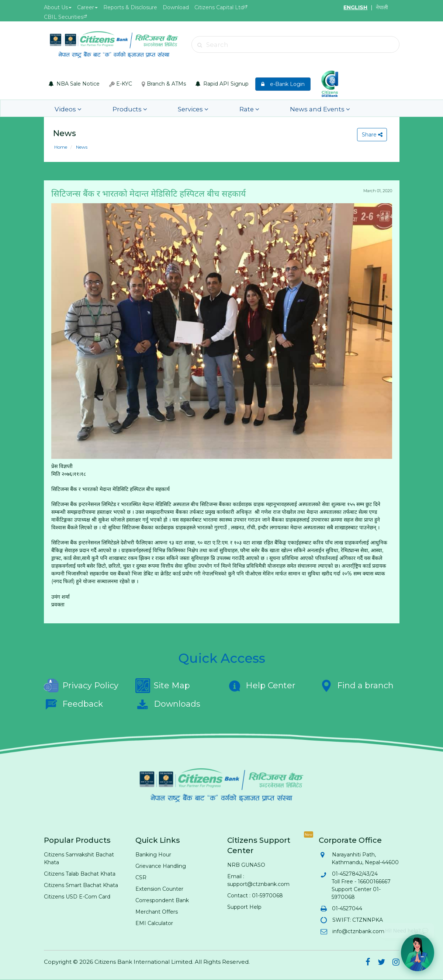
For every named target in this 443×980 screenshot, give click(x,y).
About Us (58, 7)
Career (87, 7)
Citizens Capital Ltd (219, 7)
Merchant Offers (157, 912)
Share (371, 135)
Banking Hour (153, 855)
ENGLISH (355, 7)
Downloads (168, 704)
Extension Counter (159, 889)
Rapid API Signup (222, 84)
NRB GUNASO (246, 865)
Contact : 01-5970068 (255, 896)
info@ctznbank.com (358, 931)
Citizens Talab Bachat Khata (80, 874)
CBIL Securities (64, 17)
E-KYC (121, 84)
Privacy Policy (81, 686)
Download (176, 7)
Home (61, 147)
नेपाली (382, 7)
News (81, 147)
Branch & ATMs (164, 84)
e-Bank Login (283, 84)
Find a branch (356, 686)
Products (115, 108)
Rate (213, 108)
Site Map (163, 686)
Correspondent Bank (162, 900)
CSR (141, 877)
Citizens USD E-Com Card (77, 897)
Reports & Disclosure (130, 7)
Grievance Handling (161, 866)
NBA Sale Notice (74, 84)
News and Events (272, 108)
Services (167, 108)
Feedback (73, 704)
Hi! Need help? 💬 (407, 928)
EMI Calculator (154, 923)
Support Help (244, 907)
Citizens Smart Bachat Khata (81, 885)
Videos (65, 108)
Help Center (261, 686)
